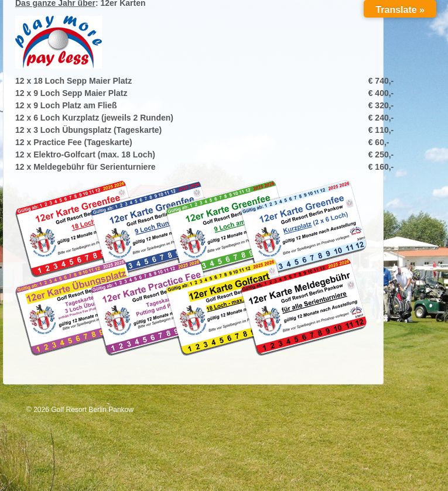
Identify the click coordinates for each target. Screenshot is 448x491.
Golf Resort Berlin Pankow (91, 410)
